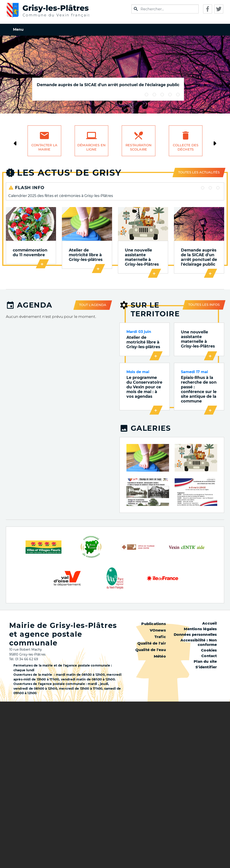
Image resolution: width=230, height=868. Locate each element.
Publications (153, 624)
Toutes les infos (204, 305)
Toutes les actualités (199, 172)
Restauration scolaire (139, 147)
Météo (160, 657)
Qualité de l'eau (151, 650)
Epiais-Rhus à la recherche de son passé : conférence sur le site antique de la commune (199, 390)
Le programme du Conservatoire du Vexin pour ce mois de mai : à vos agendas (144, 387)
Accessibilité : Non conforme (199, 643)
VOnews (158, 631)
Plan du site (205, 662)
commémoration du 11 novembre (30, 253)
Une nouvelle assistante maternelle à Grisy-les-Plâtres (141, 258)
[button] (148, 458)
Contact (209, 657)
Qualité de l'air (152, 644)
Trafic (160, 637)
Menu (18, 30)
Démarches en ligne (91, 147)
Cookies (209, 651)
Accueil (209, 624)
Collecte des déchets (186, 147)
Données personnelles (195, 635)
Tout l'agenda (93, 305)
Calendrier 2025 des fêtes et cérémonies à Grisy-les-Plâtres (61, 196)
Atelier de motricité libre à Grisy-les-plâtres (85, 255)
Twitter (219, 9)
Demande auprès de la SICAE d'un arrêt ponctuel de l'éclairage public (108, 85)
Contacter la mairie (44, 147)
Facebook (208, 9)
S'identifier (206, 668)
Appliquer (136, 9)
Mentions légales (200, 630)
